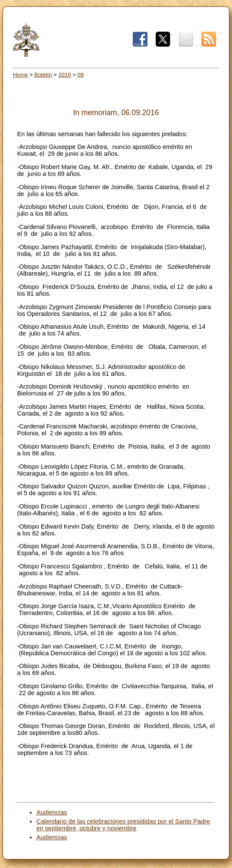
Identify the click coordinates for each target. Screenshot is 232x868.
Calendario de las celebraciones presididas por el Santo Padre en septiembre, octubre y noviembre (123, 825)
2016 (64, 75)
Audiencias (52, 812)
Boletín (43, 75)
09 (81, 75)
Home (20, 75)
